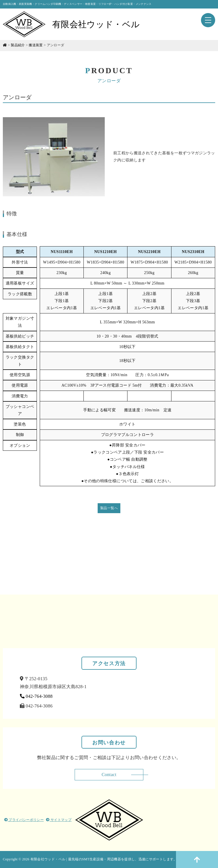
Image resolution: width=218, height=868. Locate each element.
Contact (109, 775)
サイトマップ (59, 820)
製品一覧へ (109, 508)
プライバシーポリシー (24, 820)
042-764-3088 (36, 696)
